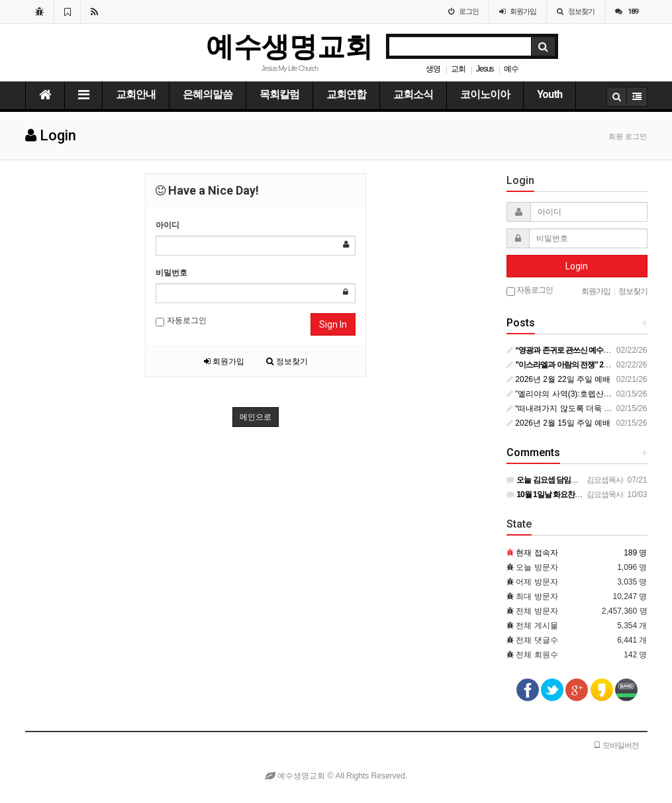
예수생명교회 (289, 47)
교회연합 (346, 94)
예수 (511, 69)
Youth (550, 94)
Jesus (485, 69)
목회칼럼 (279, 94)
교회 (458, 69)
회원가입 (224, 361)
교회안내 (136, 94)
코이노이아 (485, 94)
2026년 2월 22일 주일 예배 (558, 379)
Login (577, 266)
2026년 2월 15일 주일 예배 (558, 423)
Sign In (333, 324)
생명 (433, 69)
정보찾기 (287, 361)
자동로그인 (181, 321)
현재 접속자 (537, 553)
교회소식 (413, 94)
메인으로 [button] (256, 417)
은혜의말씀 (208, 94)
